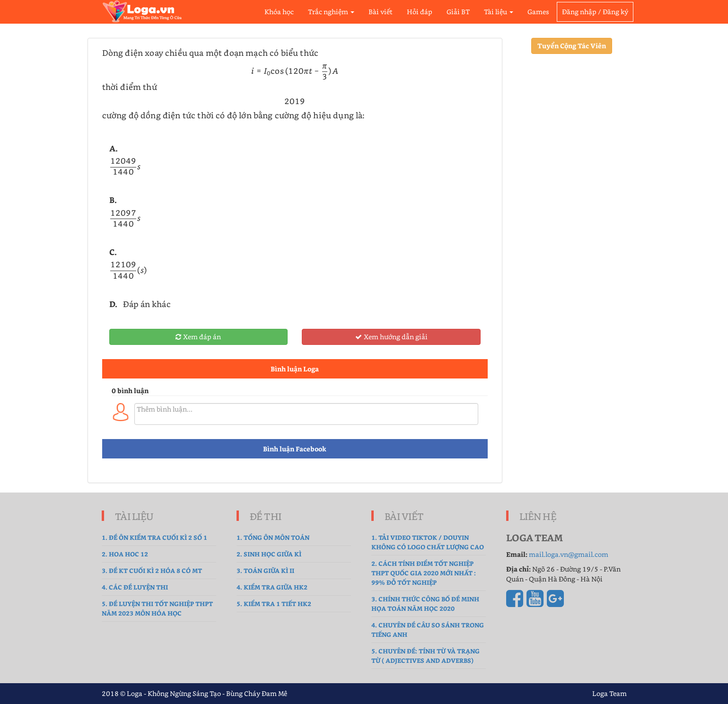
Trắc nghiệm (331, 12)
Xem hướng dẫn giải (391, 337)
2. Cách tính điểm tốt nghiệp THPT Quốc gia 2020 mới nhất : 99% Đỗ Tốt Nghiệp (424, 573)
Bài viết (381, 12)
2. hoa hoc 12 (125, 554)
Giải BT (458, 12)
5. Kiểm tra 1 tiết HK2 (274, 603)
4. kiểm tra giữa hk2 (272, 587)
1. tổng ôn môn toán (273, 537)
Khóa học (279, 12)
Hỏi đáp (420, 12)
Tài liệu (499, 12)
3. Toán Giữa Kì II (265, 570)
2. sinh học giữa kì (269, 554)
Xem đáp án (198, 337)
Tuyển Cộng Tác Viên (572, 46)
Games (538, 12)
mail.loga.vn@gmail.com (569, 554)
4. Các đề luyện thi (135, 587)
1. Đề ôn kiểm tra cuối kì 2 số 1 (154, 537)
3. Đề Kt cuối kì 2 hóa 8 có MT (152, 570)
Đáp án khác (147, 304)
